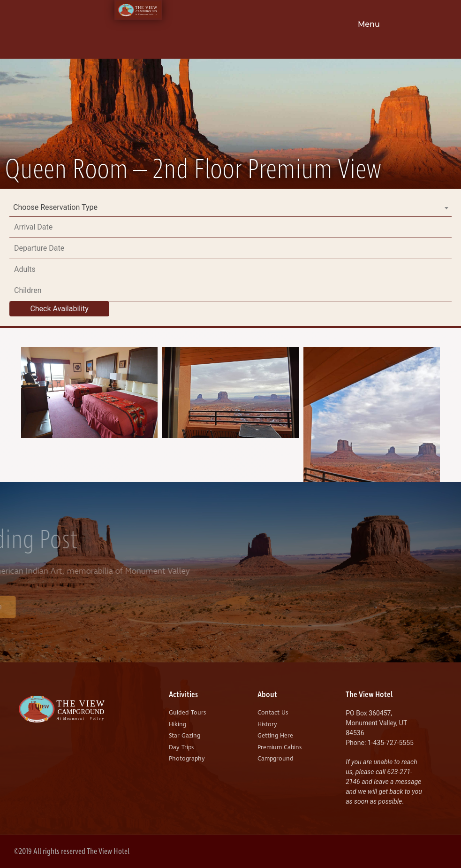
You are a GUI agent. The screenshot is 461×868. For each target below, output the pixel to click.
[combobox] (230, 207)
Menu (369, 24)
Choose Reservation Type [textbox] (55, 207)
